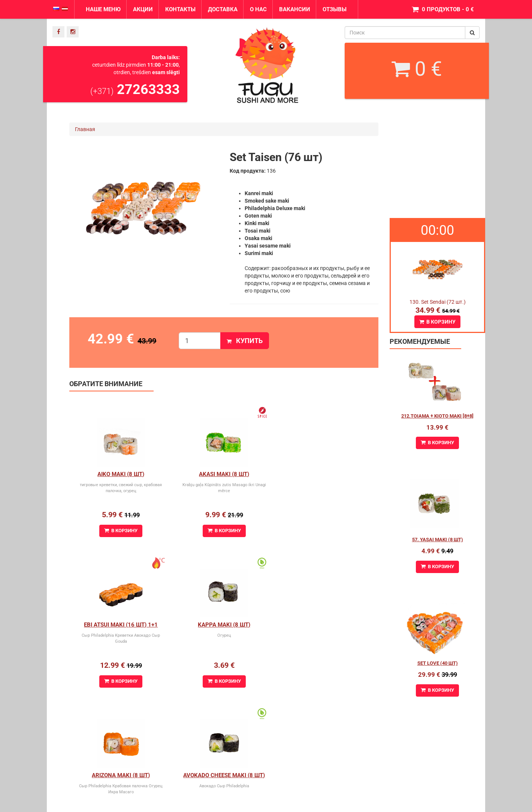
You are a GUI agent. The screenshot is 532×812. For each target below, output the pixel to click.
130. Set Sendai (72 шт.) (438, 302)
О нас (258, 9)
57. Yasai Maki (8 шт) (438, 540)
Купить (245, 341)
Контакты (180, 9)
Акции (143, 9)
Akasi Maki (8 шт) (224, 474)
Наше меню (103, 9)
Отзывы (335, 9)
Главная (85, 129)
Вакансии (295, 9)
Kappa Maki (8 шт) (121, 625)
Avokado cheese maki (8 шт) (327, 625)
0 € (417, 69)
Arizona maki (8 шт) (224, 625)
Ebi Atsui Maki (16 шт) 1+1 (327, 474)
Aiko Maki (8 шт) (121, 474)
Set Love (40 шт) (438, 663)
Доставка (223, 9)
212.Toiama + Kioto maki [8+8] (437, 416)
